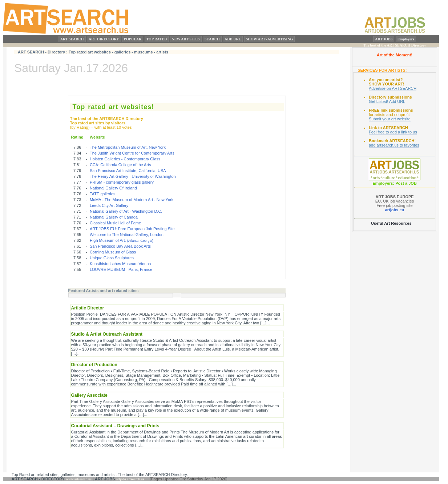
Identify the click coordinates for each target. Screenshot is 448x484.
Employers (406, 39)
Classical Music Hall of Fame (115, 223)
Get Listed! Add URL (387, 101)
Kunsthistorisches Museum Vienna (120, 264)
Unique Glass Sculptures (112, 258)
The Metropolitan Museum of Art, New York (128, 147)
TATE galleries (103, 194)
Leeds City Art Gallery (109, 205)
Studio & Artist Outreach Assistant (107, 334)
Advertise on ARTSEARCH (393, 88)
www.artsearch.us (79, 479)
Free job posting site (394, 205)
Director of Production (94, 365)
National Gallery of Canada (114, 217)
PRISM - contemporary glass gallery (122, 182)
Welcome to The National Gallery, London (127, 235)
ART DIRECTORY (104, 39)
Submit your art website (390, 119)
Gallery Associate (89, 395)
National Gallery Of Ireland (113, 188)
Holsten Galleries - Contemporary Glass (125, 159)
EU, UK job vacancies (395, 199)
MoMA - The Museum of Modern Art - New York (132, 200)
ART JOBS (384, 39)
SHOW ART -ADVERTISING (270, 39)
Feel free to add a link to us (393, 132)
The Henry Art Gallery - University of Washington (133, 176)
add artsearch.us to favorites (394, 145)
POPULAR (133, 39)
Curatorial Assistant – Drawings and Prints (115, 426)
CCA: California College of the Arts (120, 165)
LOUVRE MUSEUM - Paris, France (121, 269)
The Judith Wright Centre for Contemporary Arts (132, 153)
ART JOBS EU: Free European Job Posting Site (132, 229)
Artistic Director (88, 308)
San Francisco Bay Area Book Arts (120, 246)
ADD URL (233, 39)
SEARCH (212, 39)
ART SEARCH (72, 39)
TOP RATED (157, 39)
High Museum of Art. (122, 240)
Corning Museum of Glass (113, 252)
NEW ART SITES (186, 39)
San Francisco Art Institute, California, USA (128, 171)
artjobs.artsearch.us (130, 479)
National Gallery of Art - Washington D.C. (126, 211)
